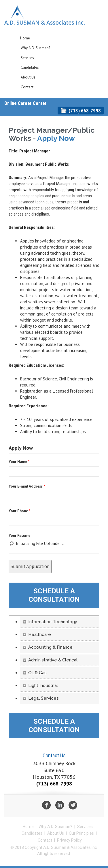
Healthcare (40, 634)
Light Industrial (43, 685)
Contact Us (54, 755)
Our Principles (81, 833)
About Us (28, 77)
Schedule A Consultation (54, 595)
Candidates (30, 67)
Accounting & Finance (50, 647)
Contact (27, 87)
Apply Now (56, 138)
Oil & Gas (37, 673)
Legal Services (43, 698)
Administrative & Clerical (53, 660)
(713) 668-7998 (85, 111)
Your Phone (20, 511)
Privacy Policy (69, 840)
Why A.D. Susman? (35, 48)
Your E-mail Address (27, 486)
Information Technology (53, 622)
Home (25, 38)
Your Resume (19, 536)
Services (27, 58)
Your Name (19, 462)
